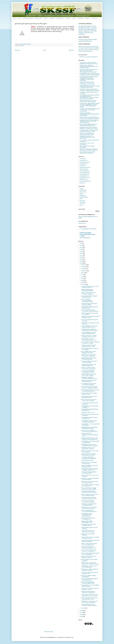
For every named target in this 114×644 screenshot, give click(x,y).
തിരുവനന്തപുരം (89, 33)
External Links (39, 18)
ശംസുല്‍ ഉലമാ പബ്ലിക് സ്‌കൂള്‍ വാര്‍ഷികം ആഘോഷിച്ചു (89, 421)
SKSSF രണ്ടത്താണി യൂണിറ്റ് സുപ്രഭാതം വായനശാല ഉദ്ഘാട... (90, 311)
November (84, 267)
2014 (81, 261)
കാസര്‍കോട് (82, 26)
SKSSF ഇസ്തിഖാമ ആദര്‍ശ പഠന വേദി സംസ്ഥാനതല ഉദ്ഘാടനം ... (90, 391)
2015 (81, 259)
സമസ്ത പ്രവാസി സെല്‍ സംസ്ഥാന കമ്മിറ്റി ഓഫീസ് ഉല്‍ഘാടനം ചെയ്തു (89, 128)
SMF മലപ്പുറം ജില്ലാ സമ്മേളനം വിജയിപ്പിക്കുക (89, 576)
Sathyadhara (83, 195)
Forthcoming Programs (28, 18)
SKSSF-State (95, 50)
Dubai (19, 46)
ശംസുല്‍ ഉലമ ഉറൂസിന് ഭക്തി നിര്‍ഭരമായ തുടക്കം (88, 525)
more (81, 206)
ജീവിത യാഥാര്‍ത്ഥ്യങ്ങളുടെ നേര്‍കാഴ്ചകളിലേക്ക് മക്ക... (88, 583)
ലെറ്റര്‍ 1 (80, 217)
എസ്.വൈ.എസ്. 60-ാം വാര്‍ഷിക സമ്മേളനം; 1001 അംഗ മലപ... (89, 336)
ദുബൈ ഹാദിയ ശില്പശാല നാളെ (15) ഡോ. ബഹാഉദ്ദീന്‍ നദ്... (90, 554)
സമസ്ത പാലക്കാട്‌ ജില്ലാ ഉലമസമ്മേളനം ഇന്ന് (87, 522)
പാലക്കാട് (94, 28)
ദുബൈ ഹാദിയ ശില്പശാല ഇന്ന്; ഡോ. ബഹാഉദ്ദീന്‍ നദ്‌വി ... (89, 544)
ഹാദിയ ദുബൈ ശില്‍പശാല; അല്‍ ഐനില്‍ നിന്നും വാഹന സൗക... (89, 595)
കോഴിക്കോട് (82, 28)
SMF (83, 48)
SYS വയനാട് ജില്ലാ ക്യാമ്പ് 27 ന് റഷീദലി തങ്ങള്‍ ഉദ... (89, 362)
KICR (81, 199)
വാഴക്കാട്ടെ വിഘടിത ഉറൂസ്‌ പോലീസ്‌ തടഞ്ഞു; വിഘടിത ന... (90, 287)
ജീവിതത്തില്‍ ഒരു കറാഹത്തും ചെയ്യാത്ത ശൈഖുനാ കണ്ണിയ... (90, 445)
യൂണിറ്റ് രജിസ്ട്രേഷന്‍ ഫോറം (90, 217)
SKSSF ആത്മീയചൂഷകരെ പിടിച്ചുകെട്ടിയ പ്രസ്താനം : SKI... (89, 339)
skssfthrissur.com (84, 179)
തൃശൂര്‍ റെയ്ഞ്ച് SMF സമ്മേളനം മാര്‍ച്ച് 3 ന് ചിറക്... (89, 394)
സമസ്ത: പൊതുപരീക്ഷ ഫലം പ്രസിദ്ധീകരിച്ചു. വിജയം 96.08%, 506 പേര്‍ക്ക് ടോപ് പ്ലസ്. (89, 67)
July (82, 275)
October (83, 269)
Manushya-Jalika (88, 51)
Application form (82, 223)
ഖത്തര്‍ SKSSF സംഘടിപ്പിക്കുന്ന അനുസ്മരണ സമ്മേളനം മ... (89, 355)
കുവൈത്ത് (89, 41)
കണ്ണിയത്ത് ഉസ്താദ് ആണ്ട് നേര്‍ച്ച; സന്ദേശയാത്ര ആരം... (89, 359)
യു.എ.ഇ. (85, 40)
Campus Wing (83, 192)
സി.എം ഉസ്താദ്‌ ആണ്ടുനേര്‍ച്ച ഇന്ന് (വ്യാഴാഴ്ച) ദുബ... (89, 297)
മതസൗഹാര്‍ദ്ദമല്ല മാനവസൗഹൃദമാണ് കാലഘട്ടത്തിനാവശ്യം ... (88, 300)
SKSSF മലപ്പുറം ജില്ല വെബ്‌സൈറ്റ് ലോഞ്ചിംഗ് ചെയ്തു (90, 570)
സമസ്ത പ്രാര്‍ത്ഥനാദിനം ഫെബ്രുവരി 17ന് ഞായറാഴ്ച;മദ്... (90, 538)
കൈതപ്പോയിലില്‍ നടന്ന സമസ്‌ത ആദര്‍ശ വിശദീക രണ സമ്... (89, 327)
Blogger (72, 637)
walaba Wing (83, 190)
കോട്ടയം (81, 31)
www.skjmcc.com (84, 160)
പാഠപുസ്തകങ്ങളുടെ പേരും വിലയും (88, 229)
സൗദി (80, 40)
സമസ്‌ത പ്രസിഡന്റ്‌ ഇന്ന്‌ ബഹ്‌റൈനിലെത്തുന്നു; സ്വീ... (89, 547)
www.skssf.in (83, 166)
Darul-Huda (88, 50)
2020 (81, 249)
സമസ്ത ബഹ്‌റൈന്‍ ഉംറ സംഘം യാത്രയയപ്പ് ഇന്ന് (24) (88, 365)
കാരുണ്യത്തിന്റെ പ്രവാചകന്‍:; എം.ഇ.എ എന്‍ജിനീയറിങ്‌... (89, 333)
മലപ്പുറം (88, 28)
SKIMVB (97, 48)
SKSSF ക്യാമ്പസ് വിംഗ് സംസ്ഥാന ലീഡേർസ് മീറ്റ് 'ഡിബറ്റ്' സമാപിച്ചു (88, 101)
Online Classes (60, 18)
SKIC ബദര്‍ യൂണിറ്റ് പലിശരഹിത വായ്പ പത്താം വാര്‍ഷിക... (89, 400)
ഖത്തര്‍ (94, 40)
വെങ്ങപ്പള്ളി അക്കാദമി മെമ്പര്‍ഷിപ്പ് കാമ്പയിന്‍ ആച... (89, 418)
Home (15, 18)
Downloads (80, 18)
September (84, 271)
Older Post (71, 50)
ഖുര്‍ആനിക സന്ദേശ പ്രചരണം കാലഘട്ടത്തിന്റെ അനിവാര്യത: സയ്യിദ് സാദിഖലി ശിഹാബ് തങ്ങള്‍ (90, 86)
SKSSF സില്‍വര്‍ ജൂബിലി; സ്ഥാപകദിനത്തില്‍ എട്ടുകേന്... (89, 511)
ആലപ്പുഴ (86, 31)
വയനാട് (93, 26)
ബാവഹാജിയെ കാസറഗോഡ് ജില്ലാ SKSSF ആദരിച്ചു (90, 586)
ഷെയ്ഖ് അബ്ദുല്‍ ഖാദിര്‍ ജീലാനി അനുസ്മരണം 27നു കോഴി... (89, 455)
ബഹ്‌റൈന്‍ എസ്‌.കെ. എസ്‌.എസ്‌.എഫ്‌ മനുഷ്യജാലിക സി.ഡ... (89, 435)
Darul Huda (82, 200)
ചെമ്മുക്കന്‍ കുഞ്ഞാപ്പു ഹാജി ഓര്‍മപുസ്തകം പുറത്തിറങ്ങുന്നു (87, 83)
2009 (81, 616)
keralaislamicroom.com (85, 178)
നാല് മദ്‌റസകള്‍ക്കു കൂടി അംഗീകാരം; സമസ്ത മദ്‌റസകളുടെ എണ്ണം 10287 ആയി (90, 90)
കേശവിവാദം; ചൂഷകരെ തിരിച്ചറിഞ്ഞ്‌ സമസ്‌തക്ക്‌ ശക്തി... (90, 479)
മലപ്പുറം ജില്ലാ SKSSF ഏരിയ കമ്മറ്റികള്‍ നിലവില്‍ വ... (88, 352)
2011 (81, 612)
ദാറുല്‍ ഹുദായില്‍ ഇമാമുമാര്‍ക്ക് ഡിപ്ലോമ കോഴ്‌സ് (89, 473)
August (83, 273)
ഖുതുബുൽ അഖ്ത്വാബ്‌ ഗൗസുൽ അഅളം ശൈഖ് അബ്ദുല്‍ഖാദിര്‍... (89, 439)
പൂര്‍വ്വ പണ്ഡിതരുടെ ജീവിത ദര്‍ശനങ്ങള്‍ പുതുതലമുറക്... (89, 368)
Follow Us (94, 18)
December (84, 265)
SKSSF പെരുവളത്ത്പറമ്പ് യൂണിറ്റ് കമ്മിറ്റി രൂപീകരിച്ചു (89, 466)
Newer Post (17, 50)
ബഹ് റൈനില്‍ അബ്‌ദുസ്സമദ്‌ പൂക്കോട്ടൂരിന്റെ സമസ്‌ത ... (88, 371)
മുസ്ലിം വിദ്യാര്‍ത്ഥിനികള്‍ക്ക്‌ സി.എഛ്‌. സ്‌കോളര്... (88, 293)
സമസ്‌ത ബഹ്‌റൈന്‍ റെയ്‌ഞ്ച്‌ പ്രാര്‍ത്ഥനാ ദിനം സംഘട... (88, 346)
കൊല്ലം (81, 33)
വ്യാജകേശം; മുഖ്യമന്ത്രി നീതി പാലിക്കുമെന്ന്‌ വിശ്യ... (89, 505)
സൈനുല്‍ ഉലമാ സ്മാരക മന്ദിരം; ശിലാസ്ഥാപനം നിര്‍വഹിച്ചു (88, 152)
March (83, 283)
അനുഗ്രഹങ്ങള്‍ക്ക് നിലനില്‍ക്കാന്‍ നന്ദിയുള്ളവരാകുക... (89, 579)
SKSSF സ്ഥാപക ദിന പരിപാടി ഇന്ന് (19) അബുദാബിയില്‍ (89, 482)
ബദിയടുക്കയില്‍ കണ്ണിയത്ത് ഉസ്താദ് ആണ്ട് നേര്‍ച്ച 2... (89, 410)
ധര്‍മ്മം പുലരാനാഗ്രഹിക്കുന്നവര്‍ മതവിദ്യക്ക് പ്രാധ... (89, 397)
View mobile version (49, 632)
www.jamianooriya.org (85, 162)
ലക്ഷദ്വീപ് (81, 34)
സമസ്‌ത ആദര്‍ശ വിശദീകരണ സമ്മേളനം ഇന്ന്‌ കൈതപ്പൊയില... (90, 330)
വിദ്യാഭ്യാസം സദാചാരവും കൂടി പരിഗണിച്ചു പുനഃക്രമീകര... (89, 602)
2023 (81, 243)
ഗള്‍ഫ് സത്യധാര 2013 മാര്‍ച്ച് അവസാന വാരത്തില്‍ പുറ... (88, 551)
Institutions (52, 18)
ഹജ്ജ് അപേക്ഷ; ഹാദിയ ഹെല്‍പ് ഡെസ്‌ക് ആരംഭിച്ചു (89, 567)
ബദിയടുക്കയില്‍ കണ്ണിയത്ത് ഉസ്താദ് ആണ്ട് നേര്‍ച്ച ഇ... (89, 307)
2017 (81, 255)
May (82, 279)
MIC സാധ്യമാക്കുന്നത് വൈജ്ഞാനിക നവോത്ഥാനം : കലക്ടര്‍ (90, 343)
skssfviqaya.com (84, 164)
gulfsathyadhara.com (84, 176)
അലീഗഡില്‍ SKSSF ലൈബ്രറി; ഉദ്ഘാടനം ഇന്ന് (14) (89, 557)
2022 (81, 245)
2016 (81, 257)
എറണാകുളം (87, 29)
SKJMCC (91, 48)
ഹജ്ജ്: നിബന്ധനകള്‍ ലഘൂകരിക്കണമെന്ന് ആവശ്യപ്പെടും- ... (86, 515)
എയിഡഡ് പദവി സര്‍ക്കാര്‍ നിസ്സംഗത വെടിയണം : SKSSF (90, 589)
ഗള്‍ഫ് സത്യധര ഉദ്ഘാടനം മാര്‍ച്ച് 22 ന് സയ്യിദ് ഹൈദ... (90, 485)
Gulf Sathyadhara (84, 197)
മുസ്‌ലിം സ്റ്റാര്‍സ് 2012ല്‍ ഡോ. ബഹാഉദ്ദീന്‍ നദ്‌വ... (88, 519)
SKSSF (46, 18)
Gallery (74, 18)
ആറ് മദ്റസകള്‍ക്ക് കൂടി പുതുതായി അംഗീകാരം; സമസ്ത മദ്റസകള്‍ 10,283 (89, 150)
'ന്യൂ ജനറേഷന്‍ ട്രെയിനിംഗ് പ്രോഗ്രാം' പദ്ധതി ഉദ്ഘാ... (88, 592)
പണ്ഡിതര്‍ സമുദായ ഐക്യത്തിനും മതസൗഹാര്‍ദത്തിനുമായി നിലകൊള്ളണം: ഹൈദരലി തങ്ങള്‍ (88, 71)
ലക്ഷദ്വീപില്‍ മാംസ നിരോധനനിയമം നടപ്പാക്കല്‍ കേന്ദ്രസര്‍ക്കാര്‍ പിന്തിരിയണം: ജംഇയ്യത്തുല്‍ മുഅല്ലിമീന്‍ (89, 78)
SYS (80, 48)
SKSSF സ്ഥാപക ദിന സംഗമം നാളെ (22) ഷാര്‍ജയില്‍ (90, 451)
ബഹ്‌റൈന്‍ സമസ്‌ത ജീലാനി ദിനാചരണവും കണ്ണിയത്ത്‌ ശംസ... (90, 431)
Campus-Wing (94, 46)
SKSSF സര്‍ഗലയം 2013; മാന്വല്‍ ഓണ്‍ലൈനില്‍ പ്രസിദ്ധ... (89, 598)
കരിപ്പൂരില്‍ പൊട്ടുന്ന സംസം (88, 412)
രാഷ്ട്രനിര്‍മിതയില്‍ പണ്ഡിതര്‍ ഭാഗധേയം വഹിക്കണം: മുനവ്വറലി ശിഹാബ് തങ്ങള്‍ (90, 74)
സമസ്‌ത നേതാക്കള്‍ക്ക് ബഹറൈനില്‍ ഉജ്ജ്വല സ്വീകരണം (90, 541)
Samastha (68, 18)
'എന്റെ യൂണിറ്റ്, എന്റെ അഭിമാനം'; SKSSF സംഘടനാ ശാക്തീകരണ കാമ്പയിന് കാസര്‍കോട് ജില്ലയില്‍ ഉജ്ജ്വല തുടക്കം (90, 105)
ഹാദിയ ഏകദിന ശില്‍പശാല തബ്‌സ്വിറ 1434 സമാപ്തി (88, 531)
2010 (81, 614)
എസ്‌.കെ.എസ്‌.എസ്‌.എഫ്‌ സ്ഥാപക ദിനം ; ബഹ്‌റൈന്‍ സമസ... (90, 495)
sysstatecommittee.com (85, 167)
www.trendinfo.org (84, 169)
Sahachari (81, 51)
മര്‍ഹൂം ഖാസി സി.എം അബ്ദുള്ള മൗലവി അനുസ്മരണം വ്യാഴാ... (89, 488)
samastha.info (83, 159)
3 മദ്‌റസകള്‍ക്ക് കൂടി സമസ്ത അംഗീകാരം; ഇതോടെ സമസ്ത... (89, 605)
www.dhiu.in (82, 183)
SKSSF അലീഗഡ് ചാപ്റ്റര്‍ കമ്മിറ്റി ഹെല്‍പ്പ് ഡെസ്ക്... (89, 463)
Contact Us (87, 18)
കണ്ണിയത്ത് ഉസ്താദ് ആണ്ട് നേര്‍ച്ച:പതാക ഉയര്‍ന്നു (87, 290)
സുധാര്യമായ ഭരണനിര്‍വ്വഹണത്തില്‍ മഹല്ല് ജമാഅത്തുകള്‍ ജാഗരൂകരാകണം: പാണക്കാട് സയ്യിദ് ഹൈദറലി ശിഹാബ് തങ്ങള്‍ (89, 97)
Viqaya (81, 194)
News (19, 18)
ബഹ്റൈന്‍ (82, 41)
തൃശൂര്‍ (80, 29)
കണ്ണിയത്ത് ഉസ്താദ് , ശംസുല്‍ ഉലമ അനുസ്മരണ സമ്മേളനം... (89, 428)
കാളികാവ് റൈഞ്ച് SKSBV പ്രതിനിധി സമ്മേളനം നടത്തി (90, 317)
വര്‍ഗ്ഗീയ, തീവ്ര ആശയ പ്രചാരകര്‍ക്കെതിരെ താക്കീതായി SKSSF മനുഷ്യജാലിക (90, 114)
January (83, 608)
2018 (81, 253)
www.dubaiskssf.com (84, 174)
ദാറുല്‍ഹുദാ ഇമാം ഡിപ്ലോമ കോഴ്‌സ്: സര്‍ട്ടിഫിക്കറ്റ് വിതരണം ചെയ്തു (89, 131)
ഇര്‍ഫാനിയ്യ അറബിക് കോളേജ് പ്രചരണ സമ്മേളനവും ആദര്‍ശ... (90, 387)
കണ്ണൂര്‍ (88, 26)
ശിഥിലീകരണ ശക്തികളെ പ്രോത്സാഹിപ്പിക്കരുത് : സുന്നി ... (89, 378)
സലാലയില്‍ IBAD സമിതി (87, 460)
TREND (80, 46)
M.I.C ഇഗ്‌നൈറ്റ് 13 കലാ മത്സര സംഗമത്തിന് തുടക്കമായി (89, 384)
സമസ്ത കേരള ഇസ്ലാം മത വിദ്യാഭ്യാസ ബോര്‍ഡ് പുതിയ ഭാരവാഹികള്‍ (87, 137)
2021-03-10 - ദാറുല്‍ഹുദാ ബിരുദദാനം (89, 57)
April (82, 281)
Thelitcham (82, 204)
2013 (81, 263)
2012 (81, 610)
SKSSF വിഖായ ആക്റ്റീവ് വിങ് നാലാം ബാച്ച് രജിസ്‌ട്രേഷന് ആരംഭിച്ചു (88, 125)
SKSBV (86, 48)
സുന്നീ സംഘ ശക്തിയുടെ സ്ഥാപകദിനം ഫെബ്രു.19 (88, 501)
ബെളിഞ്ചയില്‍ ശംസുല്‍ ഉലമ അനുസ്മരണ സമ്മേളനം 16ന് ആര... (90, 563)
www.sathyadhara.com (85, 172)
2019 (81, 251)
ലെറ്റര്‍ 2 (80, 218)
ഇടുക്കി (93, 29)
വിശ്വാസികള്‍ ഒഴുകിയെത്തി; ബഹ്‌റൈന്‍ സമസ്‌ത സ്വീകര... (89, 492)
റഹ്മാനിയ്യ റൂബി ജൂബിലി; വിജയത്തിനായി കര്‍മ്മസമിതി (89, 458)
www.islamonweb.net (85, 171)
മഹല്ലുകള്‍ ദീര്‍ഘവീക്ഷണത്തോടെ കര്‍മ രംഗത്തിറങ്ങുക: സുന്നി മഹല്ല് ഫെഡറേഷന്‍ (90, 110)
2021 (81, 247)
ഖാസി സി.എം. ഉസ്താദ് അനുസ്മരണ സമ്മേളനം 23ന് (89, 573)
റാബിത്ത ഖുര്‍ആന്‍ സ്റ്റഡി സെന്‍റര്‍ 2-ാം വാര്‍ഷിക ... (89, 314)
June (82, 277)
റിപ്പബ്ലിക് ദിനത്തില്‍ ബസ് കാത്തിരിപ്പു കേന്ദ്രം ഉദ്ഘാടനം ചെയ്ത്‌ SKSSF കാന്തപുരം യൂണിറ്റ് (89, 121)
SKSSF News (83, 202)
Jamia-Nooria (82, 50)
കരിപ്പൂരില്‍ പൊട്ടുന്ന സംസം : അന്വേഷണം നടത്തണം (88, 448)
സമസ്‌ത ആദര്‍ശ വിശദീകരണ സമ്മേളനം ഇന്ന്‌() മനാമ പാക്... (89, 498)
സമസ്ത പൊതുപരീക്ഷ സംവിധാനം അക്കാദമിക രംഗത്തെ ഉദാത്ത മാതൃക (89, 63)
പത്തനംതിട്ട (93, 31)
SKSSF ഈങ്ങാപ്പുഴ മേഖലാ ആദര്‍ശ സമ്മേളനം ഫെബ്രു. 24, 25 (90, 469)
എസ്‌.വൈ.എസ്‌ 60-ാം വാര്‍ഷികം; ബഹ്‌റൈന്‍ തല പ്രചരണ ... (89, 508)
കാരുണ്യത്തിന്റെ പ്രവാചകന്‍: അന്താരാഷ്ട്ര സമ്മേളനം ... (88, 375)
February (83, 285)
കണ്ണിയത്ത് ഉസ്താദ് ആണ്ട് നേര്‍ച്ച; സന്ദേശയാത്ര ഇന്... (89, 381)
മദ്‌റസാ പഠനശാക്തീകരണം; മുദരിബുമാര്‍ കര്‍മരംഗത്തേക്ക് (87, 134)
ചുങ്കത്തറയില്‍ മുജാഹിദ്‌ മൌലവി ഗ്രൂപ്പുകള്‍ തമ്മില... (89, 304)
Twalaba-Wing (87, 46)
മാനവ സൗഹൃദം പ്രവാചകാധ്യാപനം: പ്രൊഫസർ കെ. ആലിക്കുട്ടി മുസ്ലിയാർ (90, 118)
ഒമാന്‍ (90, 40)
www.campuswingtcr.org (85, 181)
